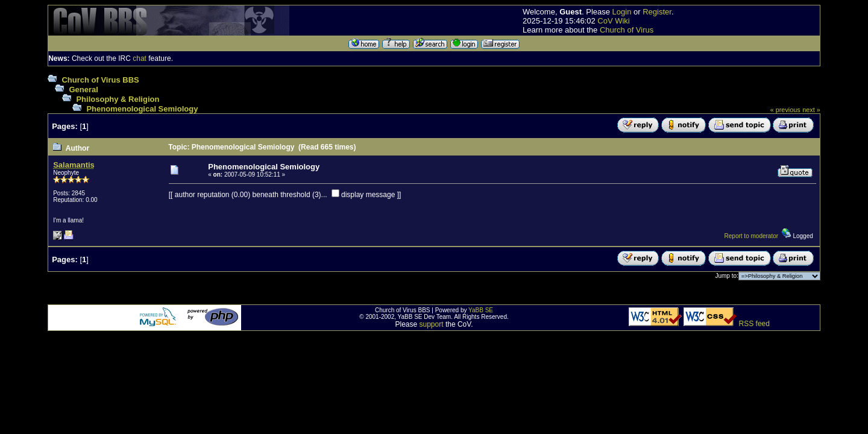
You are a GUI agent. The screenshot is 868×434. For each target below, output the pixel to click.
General (83, 90)
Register (657, 12)
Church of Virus (627, 30)
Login (622, 12)
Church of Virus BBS (100, 80)
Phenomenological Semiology (142, 109)
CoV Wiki (613, 21)
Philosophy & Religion (118, 99)
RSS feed (754, 324)
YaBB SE (481, 310)
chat (140, 58)
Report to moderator (752, 236)
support (432, 324)
